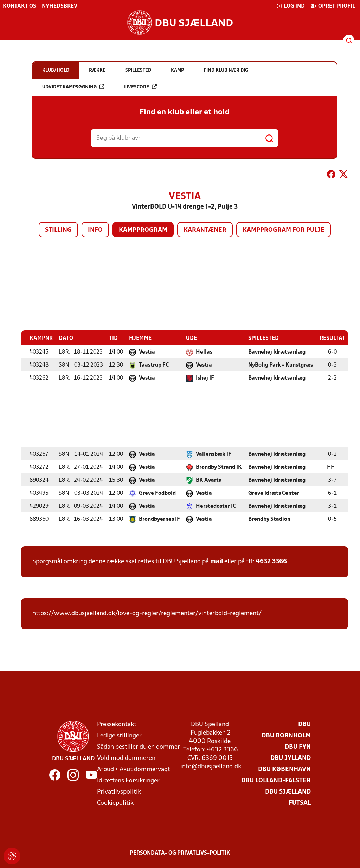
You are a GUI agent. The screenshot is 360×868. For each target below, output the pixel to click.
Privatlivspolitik (119, 792)
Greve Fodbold (157, 493)
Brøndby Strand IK (219, 467)
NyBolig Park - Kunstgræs (281, 365)
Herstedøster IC (216, 506)
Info (95, 230)
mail (217, 561)
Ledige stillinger (119, 735)
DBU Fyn (298, 747)
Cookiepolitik (115, 803)
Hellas (204, 352)
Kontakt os (20, 6)
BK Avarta (209, 480)
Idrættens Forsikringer (128, 780)
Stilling (58, 230)
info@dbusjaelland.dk (211, 766)
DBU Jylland (291, 758)
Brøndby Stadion (269, 519)
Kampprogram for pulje (284, 230)
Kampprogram (143, 230)
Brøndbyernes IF (159, 519)
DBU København (284, 769)
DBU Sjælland (288, 792)
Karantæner (205, 230)
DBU (304, 724)
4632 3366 (271, 561)
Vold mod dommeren (126, 758)
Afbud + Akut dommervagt (134, 769)
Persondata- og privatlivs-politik (180, 853)
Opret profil (333, 6)
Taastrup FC (154, 365)
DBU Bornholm (286, 735)
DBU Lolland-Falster (276, 780)
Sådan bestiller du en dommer (139, 747)
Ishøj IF (205, 378)
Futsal (300, 803)
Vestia (147, 352)
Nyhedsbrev (60, 6)
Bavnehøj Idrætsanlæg (277, 352)
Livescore (140, 87)
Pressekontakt (117, 724)
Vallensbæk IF (214, 454)
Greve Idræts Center (274, 493)
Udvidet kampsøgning (73, 87)
